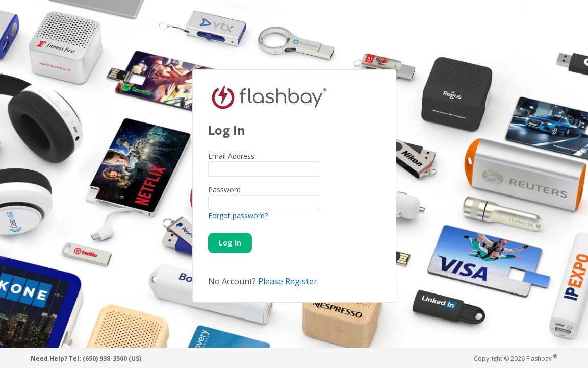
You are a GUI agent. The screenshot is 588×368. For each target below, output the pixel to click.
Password (224, 190)
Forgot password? (238, 216)
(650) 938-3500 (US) (112, 359)
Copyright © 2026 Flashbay (516, 358)
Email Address (231, 156)
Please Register (288, 281)
